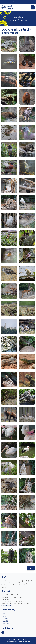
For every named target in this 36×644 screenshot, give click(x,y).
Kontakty (5, 624)
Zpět (31, 568)
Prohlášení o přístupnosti (13, 641)
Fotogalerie (24, 20)
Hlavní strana (13, 20)
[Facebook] (3, 632)
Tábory (5, 619)
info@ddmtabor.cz (7, 606)
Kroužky (5, 613)
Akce (4, 616)
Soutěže (5, 621)
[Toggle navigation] (33, 7)
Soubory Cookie (25, 641)
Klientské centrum (19, 2)
